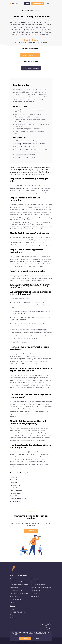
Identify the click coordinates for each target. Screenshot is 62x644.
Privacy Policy (14, 642)
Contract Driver (15, 480)
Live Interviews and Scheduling (19, 593)
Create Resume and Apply (31, 68)
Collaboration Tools (16, 591)
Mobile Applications (16, 599)
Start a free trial (22, 575)
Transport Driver (15, 493)
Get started (31, 531)
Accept (25, 639)
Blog (11, 615)
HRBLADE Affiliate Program (18, 612)
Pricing (12, 602)
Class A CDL (13, 477)
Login (27, 4)
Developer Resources (38, 585)
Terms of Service (23, 642)
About (12, 609)
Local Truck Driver (16, 488)
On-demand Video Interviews (19, 582)
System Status (36, 593)
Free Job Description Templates (41, 588)
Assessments (14, 588)
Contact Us (13, 618)
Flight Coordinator (16, 491)
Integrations (14, 596)
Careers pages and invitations (19, 585)
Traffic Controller (15, 485)
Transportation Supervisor (19, 499)
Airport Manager (15, 501)
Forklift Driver (14, 496)
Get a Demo (35, 596)
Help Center (35, 582)
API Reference (36, 591)
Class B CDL (13, 483)
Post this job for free (30, 55)
